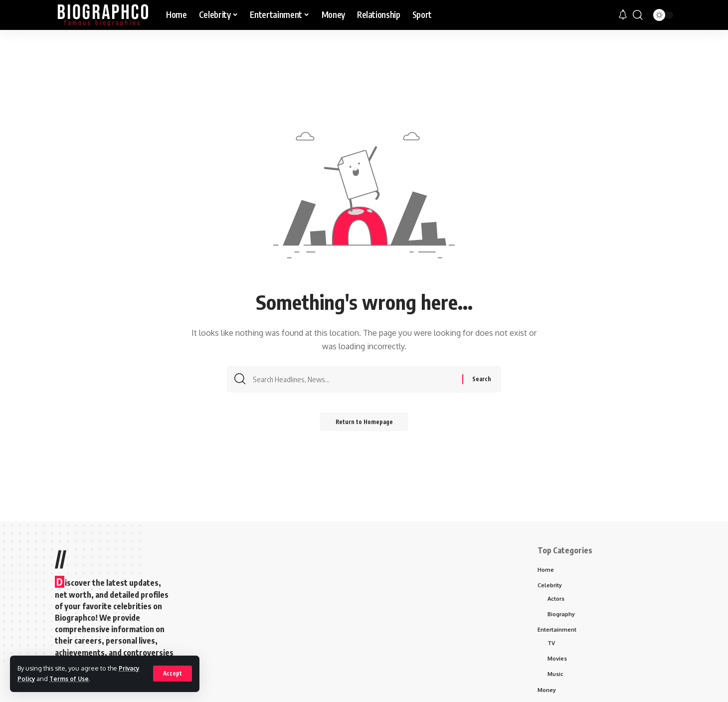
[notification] (623, 15)
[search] (638, 15)
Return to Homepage (364, 425)
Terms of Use (72, 679)
